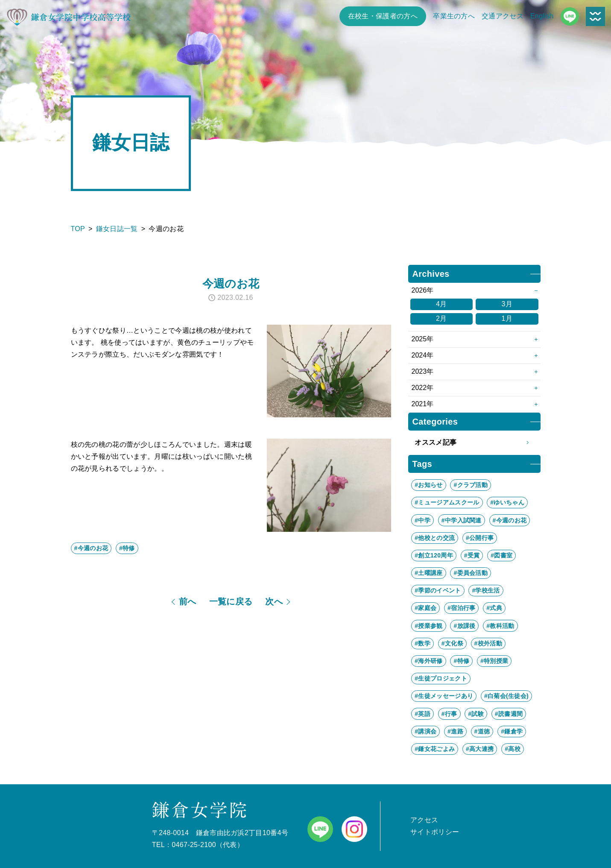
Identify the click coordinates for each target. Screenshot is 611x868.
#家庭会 (425, 608)
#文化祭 (452, 643)
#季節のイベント (438, 590)
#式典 (494, 608)
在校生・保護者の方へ (383, 16)
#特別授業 (494, 661)
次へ (274, 601)
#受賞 (472, 555)
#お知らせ (428, 485)
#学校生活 (486, 590)
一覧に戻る (231, 601)
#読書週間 (509, 714)
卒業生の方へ (454, 16)
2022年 (423, 388)
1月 (507, 318)
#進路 (455, 731)
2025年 (423, 339)
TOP (78, 229)
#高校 (513, 749)
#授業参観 (428, 626)
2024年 (423, 355)
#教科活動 (500, 626)
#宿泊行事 (461, 608)
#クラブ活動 (471, 485)
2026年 (423, 290)
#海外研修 (428, 661)
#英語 (422, 714)
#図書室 (501, 555)
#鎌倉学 (512, 731)
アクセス (424, 820)
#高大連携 (480, 749)
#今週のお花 (91, 548)
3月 (507, 304)
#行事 (449, 714)
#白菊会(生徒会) (506, 696)
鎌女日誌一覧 (117, 229)
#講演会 (425, 731)
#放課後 (464, 626)
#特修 (127, 548)
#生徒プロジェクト (441, 678)
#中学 (422, 520)
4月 (441, 304)
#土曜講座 (428, 573)
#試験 (476, 714)
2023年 (423, 371)
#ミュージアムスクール (447, 502)
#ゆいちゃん (507, 502)
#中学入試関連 (462, 520)
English (542, 16)
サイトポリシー (435, 832)
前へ (188, 601)
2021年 (423, 404)
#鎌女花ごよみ (435, 749)
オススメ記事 (474, 443)
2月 (441, 318)
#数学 (422, 643)
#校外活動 (488, 643)
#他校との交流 (435, 538)
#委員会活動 (471, 573)
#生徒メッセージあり (444, 696)
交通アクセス (503, 16)
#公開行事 (480, 538)
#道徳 (482, 731)
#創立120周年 (434, 555)
